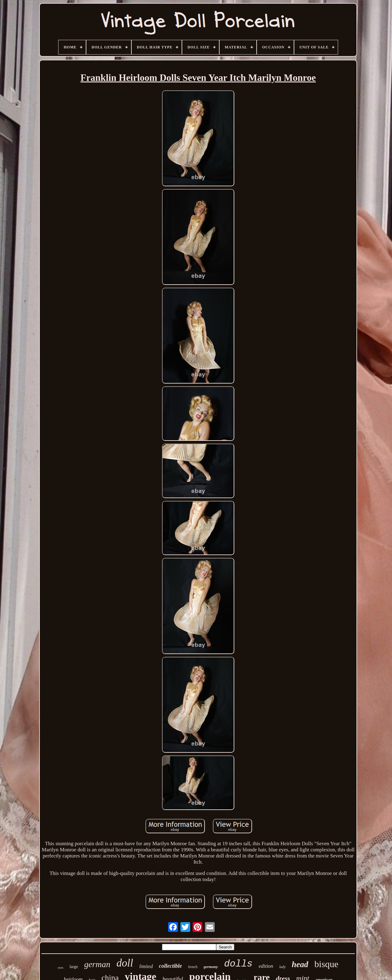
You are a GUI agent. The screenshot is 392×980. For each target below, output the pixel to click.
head (300, 964)
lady (283, 967)
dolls (238, 964)
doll (125, 963)
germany (211, 967)
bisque (326, 964)
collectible (170, 966)
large (74, 967)
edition (266, 966)
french (193, 967)
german (97, 964)
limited (146, 966)
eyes (61, 968)
